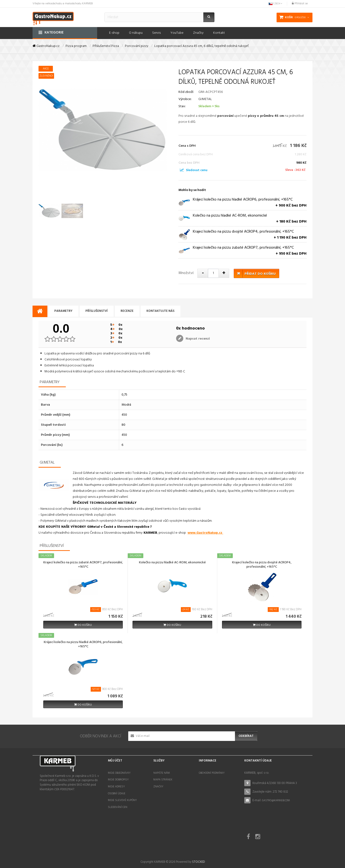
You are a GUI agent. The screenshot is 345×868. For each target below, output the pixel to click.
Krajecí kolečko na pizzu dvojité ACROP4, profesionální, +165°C (262, 565)
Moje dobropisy (118, 780)
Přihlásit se (300, 4)
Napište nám (162, 773)
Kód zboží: (186, 92)
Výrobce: (185, 99)
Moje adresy (116, 787)
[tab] (40, 311)
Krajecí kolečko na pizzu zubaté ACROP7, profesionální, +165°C (83, 565)
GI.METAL (205, 99)
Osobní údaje (117, 794)
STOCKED (198, 845)
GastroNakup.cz (46, 46)
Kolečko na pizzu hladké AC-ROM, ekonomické (172, 563)
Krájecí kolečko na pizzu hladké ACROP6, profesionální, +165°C (83, 645)
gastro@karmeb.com (276, 801)
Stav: (182, 106)
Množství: (186, 273)
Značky (158, 787)
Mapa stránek (163, 780)
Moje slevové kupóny (122, 800)
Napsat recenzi (197, 339)
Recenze (129, 311)
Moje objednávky (119, 773)
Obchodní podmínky (212, 773)
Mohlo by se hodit (192, 190)
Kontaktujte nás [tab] (163, 311)
